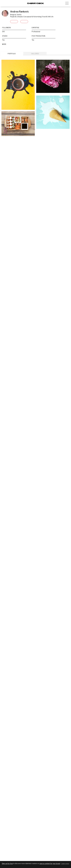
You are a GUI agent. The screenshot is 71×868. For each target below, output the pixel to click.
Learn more (65, 864)
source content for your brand (50, 864)
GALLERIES (35, 54)
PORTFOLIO (12, 54)
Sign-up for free (7, 864)
